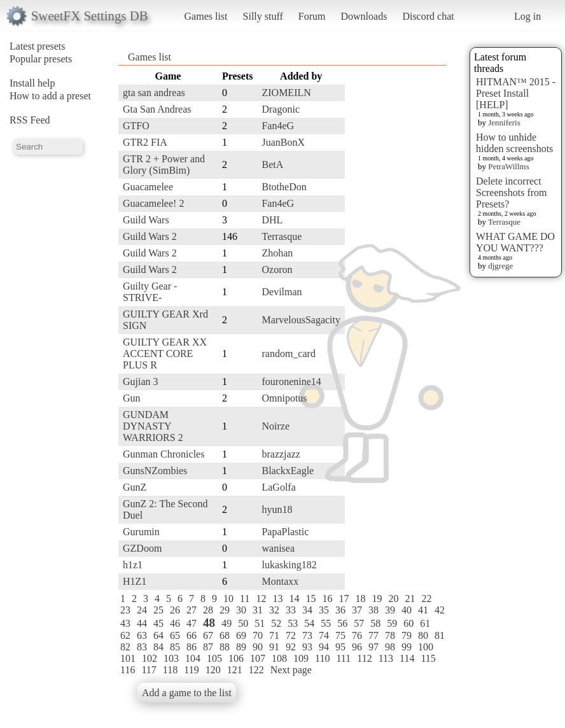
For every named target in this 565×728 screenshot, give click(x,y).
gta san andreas (154, 93)
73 (307, 635)
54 (309, 623)
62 (125, 635)
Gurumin (141, 532)
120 (213, 670)
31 (258, 610)
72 (291, 635)
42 (440, 610)
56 (342, 623)
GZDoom (142, 548)
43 (125, 623)
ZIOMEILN (286, 93)
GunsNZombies (155, 471)
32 (274, 610)
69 (241, 635)
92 (291, 647)
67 (208, 635)
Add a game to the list (187, 693)
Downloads (364, 16)
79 (407, 635)
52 (276, 623)
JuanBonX (283, 142)
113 (386, 658)
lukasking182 (289, 565)
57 (359, 623)
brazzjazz (281, 454)
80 (423, 635)
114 (407, 658)
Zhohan (277, 253)
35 (324, 610)
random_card (288, 353)
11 (245, 598)
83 (142, 647)
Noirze (276, 426)
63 (142, 635)
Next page (291, 670)
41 (423, 610)
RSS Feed (30, 120)
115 (428, 658)
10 (228, 598)
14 (294, 598)
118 (170, 670)
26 (175, 610)
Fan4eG (278, 126)
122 (256, 670)
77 (373, 635)
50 (243, 623)
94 (324, 647)
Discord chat (428, 16)
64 (158, 635)
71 (274, 635)
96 (357, 647)
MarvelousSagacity (301, 320)
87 (208, 647)
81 (440, 635)
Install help (32, 83)
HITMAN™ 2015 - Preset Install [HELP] (516, 93)
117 (149, 670)
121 (235, 670)
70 (258, 635)
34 (307, 610)
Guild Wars (146, 220)
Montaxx (280, 581)
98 (390, 647)
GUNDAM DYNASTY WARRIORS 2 (153, 426)
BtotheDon (284, 187)
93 (307, 647)
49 (227, 623)
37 (357, 610)
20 (393, 598)
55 (326, 623)
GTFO (136, 126)
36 (340, 610)
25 (158, 610)
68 (225, 635)
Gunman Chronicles (164, 454)
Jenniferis (504, 122)
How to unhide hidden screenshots (514, 143)
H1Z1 (135, 581)
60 (408, 623)
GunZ (135, 487)
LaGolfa (278, 487)
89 (241, 647)
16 (327, 598)
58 (375, 623)
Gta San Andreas (157, 109)
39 (390, 610)
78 (390, 635)
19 (377, 598)
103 (171, 658)
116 (128, 670)
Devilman (282, 292)
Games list (206, 16)
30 (241, 610)
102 (150, 658)
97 (373, 647)
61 (425, 623)
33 (291, 610)
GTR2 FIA (145, 142)
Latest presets (38, 46)
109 (301, 658)
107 (258, 658)
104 (193, 658)
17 (344, 598)
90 (258, 647)
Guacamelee (148, 187)
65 (175, 635)
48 (209, 623)
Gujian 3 (141, 381)
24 (142, 610)
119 (191, 670)
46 (175, 623)
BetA (272, 164)
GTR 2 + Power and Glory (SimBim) (164, 164)
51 (260, 623)
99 (407, 647)
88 (225, 647)
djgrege (500, 266)
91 (274, 647)
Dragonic (281, 109)
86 (192, 647)
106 (236, 658)
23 (125, 610)
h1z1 (133, 565)
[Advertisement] (396, 259)
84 (158, 647)
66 (192, 635)
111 (343, 658)
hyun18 (277, 509)
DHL (272, 220)
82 (125, 647)
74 (324, 635)
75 (340, 635)
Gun (132, 398)
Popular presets (41, 59)
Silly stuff (263, 16)
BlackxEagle (288, 471)
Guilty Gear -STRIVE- (150, 292)
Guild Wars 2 (150, 236)
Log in (527, 16)
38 (373, 610)
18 (360, 598)
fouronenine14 (291, 381)
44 (142, 623)
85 (175, 647)
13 (277, 598)
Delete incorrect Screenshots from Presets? (512, 192)
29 (225, 610)
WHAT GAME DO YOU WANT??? (515, 242)
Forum (312, 16)
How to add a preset (50, 96)
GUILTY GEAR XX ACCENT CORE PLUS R (165, 353)
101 (128, 658)
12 (261, 598)
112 (364, 658)
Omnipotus (284, 398)
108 (279, 658)
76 (357, 635)
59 (392, 623)
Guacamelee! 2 (153, 203)
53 (293, 623)
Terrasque (504, 222)
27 (192, 610)
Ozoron (277, 269)
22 (426, 598)
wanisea (278, 548)
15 (310, 598)
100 (426, 647)
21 (410, 598)
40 (407, 610)
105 (214, 658)
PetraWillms (508, 166)
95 (340, 647)
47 (192, 623)
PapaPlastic (285, 532)
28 (208, 610)
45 (158, 623)
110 (322, 658)
